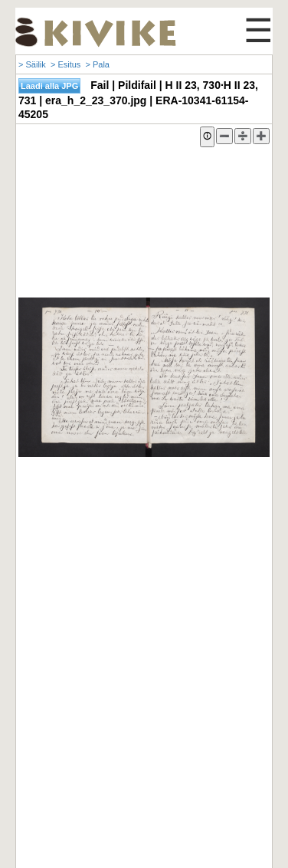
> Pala (97, 64)
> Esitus (65, 64)
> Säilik (32, 64)
